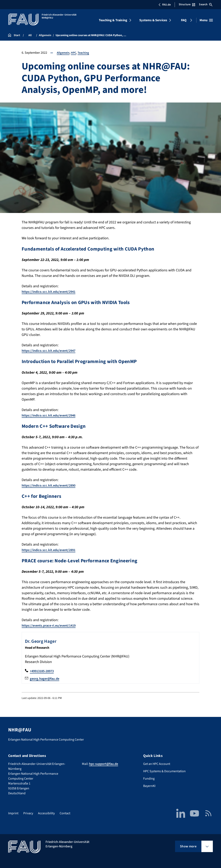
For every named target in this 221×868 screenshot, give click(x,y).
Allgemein (64, 53)
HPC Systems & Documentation (164, 771)
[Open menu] (206, 20)
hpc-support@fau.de (104, 764)
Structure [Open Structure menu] (187, 4)
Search (206, 4)
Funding (149, 779)
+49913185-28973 (43, 671)
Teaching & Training (113, 20)
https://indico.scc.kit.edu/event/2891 (51, 550)
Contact (65, 813)
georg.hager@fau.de (46, 679)
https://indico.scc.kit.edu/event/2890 (51, 485)
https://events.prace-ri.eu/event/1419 (52, 626)
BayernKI (149, 786)
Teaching (85, 53)
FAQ (184, 20)
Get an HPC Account (157, 764)
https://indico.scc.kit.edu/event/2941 (51, 292)
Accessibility (46, 813)
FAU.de (165, 5)
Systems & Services (153, 20)
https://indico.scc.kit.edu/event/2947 (51, 351)
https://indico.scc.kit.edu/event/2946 (51, 415)
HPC (75, 53)
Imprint (13, 813)
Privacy (28, 813)
